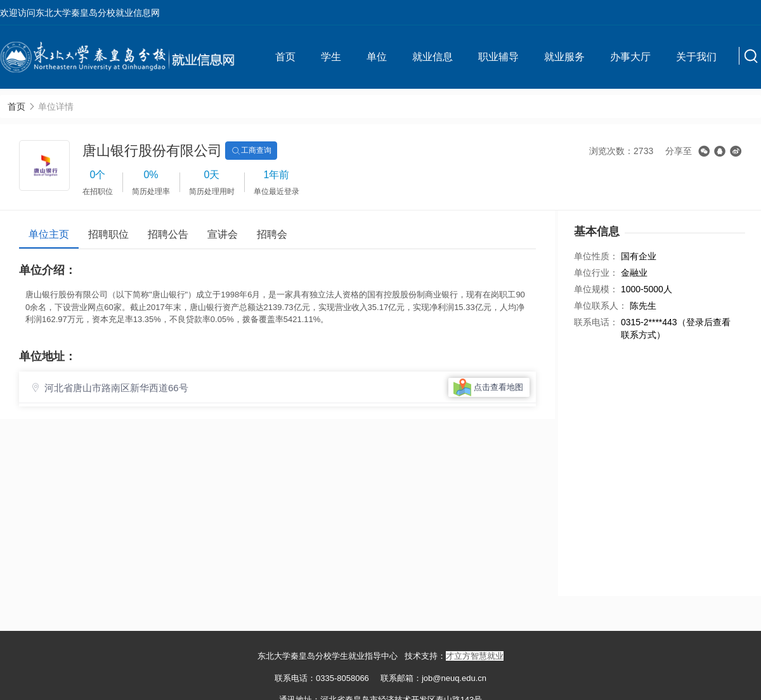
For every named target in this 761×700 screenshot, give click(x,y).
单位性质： (596, 256)
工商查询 (251, 151)
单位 (377, 57)
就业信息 (433, 57)
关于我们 (696, 57)
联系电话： (596, 322)
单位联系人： (601, 306)
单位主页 (49, 234)
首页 (285, 57)
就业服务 (564, 57)
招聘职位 (108, 234)
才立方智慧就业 (475, 656)
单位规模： (596, 289)
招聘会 (272, 234)
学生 (331, 57)
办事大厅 (630, 57)
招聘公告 (168, 234)
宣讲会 (223, 234)
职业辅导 (498, 57)
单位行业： (596, 273)
